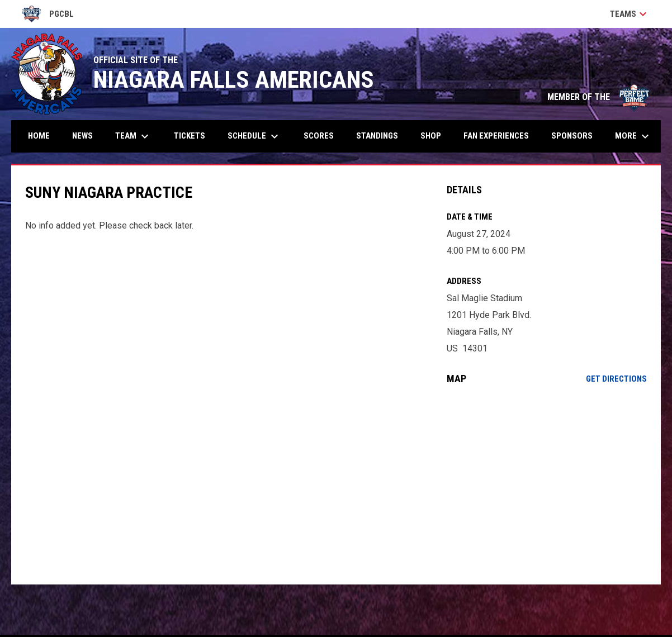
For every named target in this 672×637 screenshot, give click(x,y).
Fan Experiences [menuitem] (496, 136)
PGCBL (48, 14)
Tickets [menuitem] (190, 136)
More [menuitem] (633, 136)
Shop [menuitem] (431, 136)
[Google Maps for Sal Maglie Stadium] (547, 484)
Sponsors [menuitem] (572, 136)
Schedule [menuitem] (254, 136)
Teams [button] (630, 14)
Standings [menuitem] (377, 136)
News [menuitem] (82, 136)
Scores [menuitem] (319, 136)
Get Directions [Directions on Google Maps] (616, 379)
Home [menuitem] (39, 136)
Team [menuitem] (133, 136)
